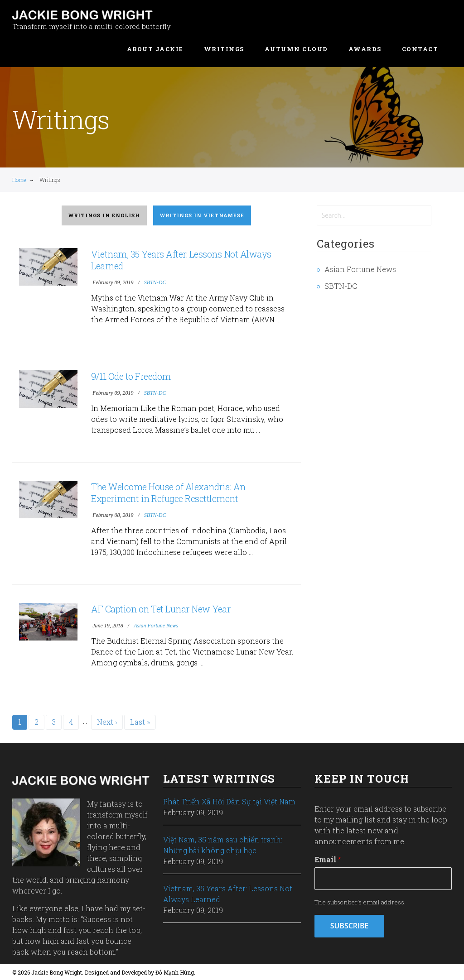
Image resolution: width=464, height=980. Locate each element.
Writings (224, 49)
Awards (365, 49)
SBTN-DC (155, 282)
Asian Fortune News (156, 626)
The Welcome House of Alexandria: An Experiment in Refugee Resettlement (168, 492)
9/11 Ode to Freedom (131, 376)
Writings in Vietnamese (202, 215)
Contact (420, 49)
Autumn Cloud (296, 49)
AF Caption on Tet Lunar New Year (161, 609)
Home (19, 180)
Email (325, 859)
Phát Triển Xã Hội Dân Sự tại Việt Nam (229, 801)
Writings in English (104, 215)
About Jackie (155, 49)
